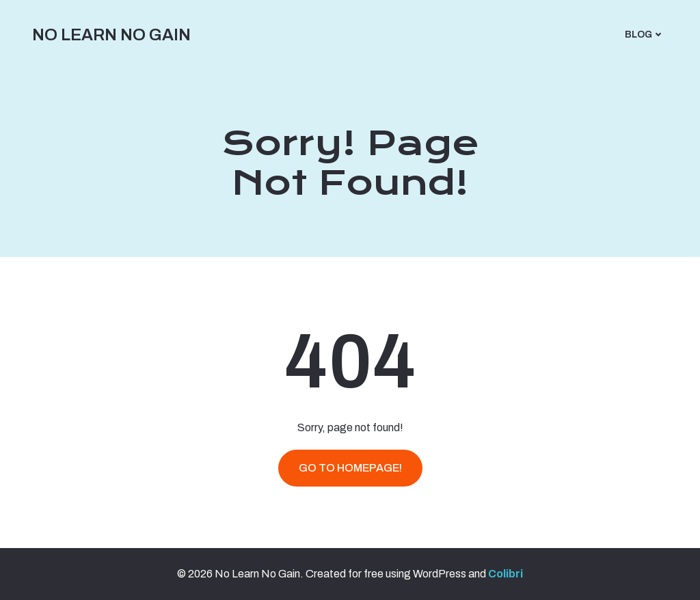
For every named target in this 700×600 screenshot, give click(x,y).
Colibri (506, 574)
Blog (645, 35)
